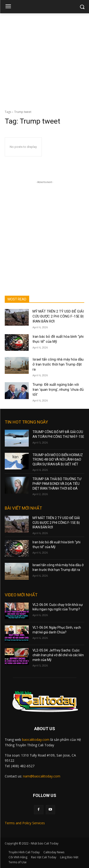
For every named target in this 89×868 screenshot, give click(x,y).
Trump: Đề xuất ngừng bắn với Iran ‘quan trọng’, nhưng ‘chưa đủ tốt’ (58, 390)
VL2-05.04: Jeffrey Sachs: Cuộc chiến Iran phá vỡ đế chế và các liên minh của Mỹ (58, 655)
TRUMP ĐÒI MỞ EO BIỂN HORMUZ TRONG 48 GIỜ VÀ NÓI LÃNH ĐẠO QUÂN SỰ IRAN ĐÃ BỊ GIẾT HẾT (58, 460)
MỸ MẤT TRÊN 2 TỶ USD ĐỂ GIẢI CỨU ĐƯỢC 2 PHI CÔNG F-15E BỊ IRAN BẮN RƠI (58, 316)
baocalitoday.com (36, 740)
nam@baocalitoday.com (42, 776)
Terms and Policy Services (25, 823)
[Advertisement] (44, 60)
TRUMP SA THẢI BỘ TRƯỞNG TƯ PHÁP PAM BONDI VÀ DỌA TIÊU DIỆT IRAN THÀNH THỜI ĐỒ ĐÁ (57, 484)
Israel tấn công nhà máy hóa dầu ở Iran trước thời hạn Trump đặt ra (58, 364)
